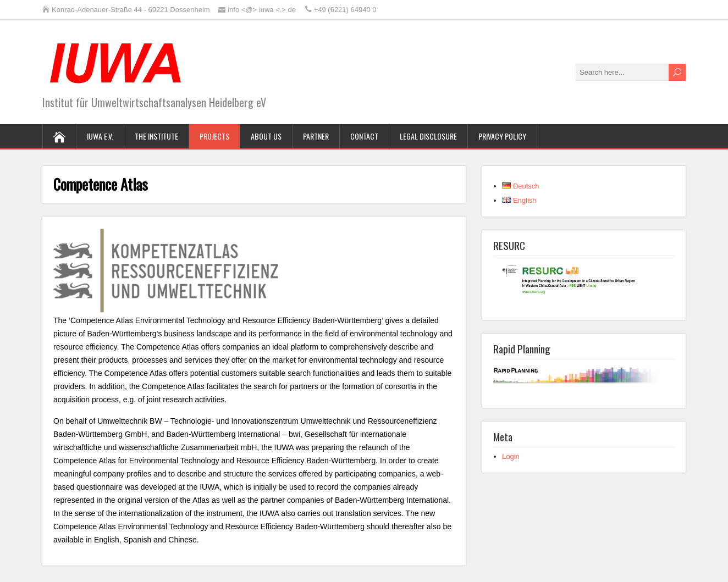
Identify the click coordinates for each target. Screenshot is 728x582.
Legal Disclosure (428, 136)
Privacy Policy (502, 136)
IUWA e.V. (100, 136)
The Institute (156, 136)
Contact (364, 136)
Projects (214, 136)
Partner (316, 136)
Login (511, 456)
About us (266, 136)
